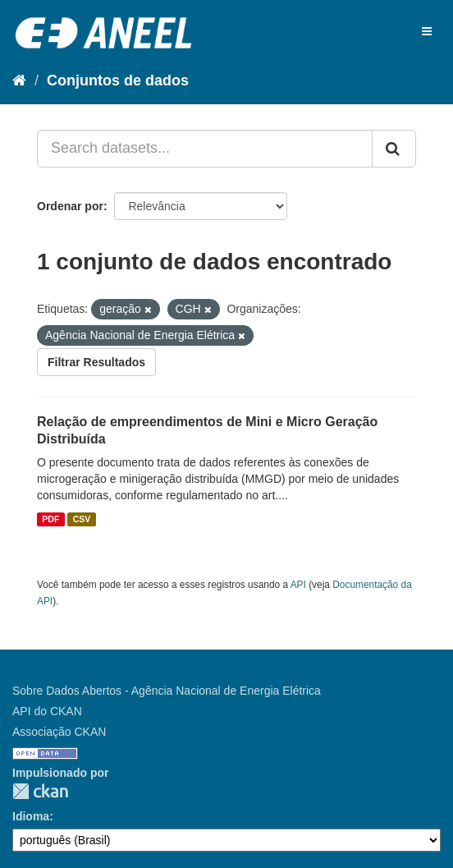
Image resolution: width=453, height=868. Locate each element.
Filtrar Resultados (96, 362)
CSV (82, 519)
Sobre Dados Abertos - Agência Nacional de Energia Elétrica (167, 691)
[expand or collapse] (427, 31)
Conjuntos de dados (118, 80)
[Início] (19, 80)
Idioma (31, 816)
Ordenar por (70, 206)
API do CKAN (47, 711)
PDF (50, 519)
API (298, 585)
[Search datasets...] (205, 149)
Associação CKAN (59, 732)
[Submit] (394, 149)
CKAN (40, 791)
